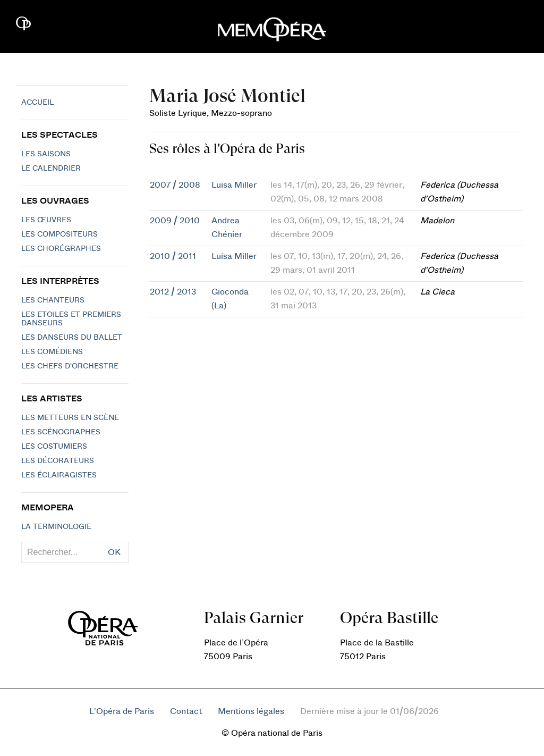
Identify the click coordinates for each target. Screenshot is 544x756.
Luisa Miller (234, 185)
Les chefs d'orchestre (70, 366)
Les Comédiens (52, 352)
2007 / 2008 (175, 185)
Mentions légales (251, 711)
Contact (186, 711)
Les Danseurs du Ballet (72, 338)
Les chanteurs (53, 300)
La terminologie (56, 527)
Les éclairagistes (59, 475)
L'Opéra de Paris (122, 711)
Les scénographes (61, 432)
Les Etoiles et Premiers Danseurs (71, 319)
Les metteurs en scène (70, 418)
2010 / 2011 (173, 256)
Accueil (37, 103)
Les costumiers (54, 447)
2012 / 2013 (173, 292)
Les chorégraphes (61, 249)
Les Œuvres (46, 220)
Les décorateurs (58, 461)
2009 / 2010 (175, 221)
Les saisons (46, 154)
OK (114, 552)
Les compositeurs (59, 234)
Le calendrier (51, 169)
